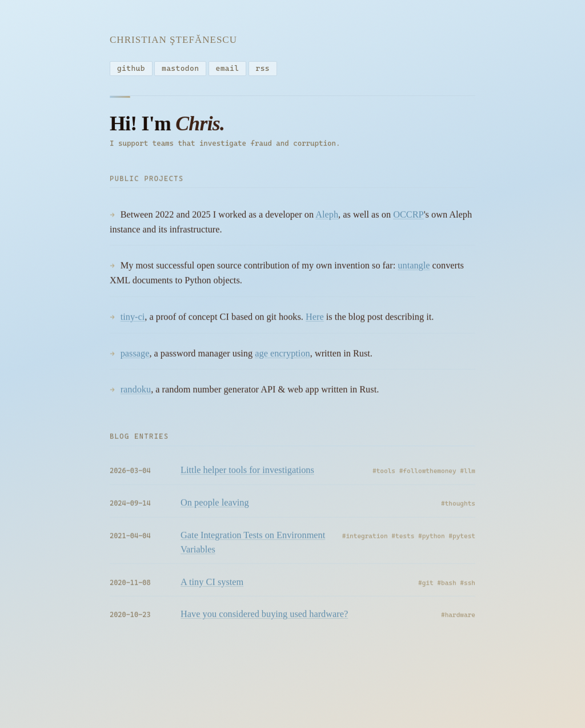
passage (135, 356)
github (131, 69)
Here (315, 320)
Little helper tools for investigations (247, 473)
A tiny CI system (212, 585)
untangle (414, 268)
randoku (136, 392)
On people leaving (215, 505)
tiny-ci (133, 320)
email (228, 69)
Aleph (327, 217)
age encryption (282, 356)
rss (263, 69)
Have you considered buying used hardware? (264, 617)
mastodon (180, 69)
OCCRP (408, 217)
